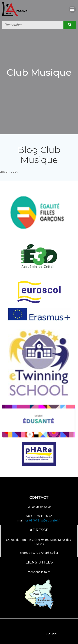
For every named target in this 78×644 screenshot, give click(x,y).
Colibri (51, 634)
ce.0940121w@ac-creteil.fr (43, 520)
